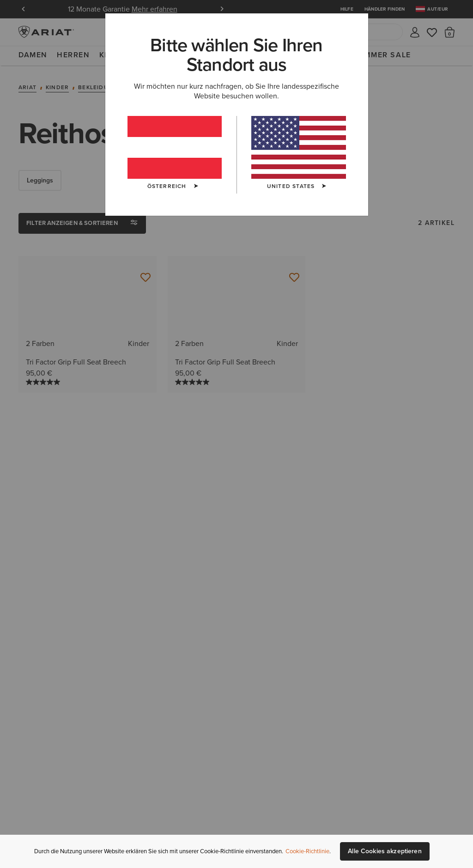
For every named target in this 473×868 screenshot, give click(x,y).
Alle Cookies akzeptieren (385, 851)
